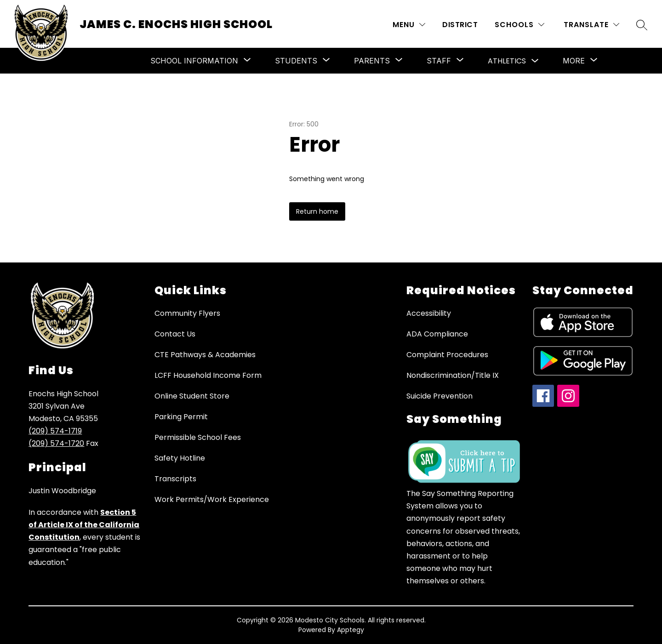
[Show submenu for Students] (296, 61)
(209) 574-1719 (55, 431)
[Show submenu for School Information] (194, 61)
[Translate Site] (591, 25)
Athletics (507, 61)
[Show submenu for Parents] (372, 61)
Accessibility (429, 313)
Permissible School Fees (198, 437)
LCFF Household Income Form (208, 375)
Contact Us (175, 334)
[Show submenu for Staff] (439, 61)
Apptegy (351, 630)
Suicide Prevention (439, 396)
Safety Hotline (180, 458)
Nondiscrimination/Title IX (453, 375)
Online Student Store (192, 396)
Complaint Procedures (447, 355)
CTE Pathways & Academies (205, 355)
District (460, 25)
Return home (317, 211)
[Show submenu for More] (574, 61)
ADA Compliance (437, 334)
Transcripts (175, 479)
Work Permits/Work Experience (212, 499)
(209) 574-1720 (56, 443)
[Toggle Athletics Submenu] (535, 61)
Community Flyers (187, 313)
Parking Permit (181, 417)
